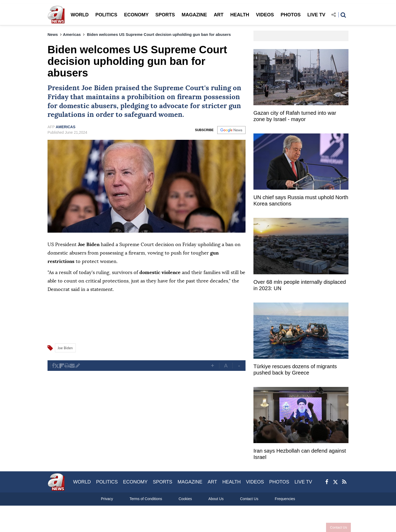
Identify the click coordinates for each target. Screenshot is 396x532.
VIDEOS (265, 15)
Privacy (107, 499)
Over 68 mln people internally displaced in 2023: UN (300, 285)
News (53, 34)
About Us (216, 499)
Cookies (185, 499)
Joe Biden (97, 88)
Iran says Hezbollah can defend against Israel (300, 454)
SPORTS (165, 15)
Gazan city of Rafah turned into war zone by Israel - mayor (295, 116)
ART (219, 15)
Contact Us (336, 527)
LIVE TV (316, 15)
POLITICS (106, 15)
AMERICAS (66, 127)
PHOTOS (291, 15)
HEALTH (240, 15)
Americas (72, 34)
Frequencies (285, 499)
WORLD (80, 15)
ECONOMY (136, 15)
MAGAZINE (194, 15)
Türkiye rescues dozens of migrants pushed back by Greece (295, 370)
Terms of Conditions (146, 499)
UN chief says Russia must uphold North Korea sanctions (301, 200)
